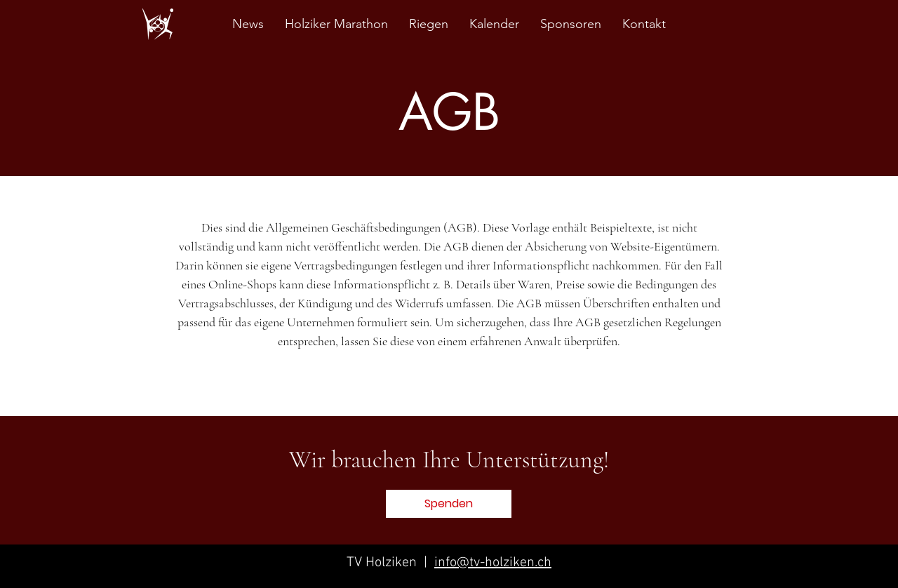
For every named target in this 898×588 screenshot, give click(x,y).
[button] (449, 504)
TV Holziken (383, 563)
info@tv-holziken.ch (493, 563)
